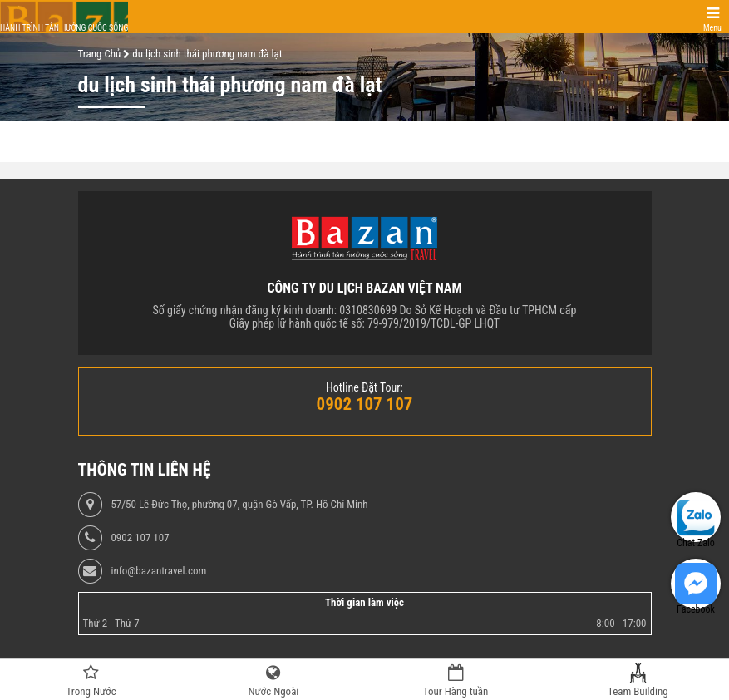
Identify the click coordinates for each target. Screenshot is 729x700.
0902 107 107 (140, 538)
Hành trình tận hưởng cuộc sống (64, 28)
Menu (712, 28)
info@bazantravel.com (158, 571)
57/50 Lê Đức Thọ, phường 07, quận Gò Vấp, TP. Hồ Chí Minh (239, 505)
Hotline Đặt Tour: (364, 387)
